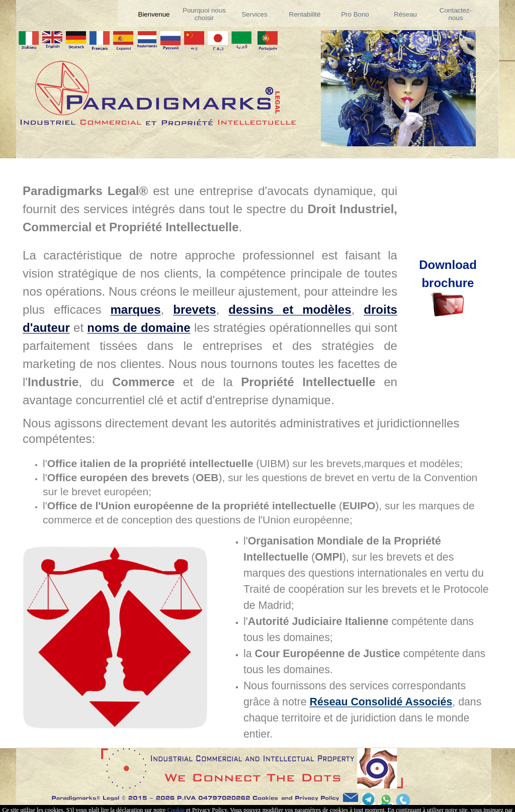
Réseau (405, 14)
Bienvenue (154, 14)
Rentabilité (305, 14)
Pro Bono (355, 14)
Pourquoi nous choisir (204, 14)
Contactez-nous (456, 14)
